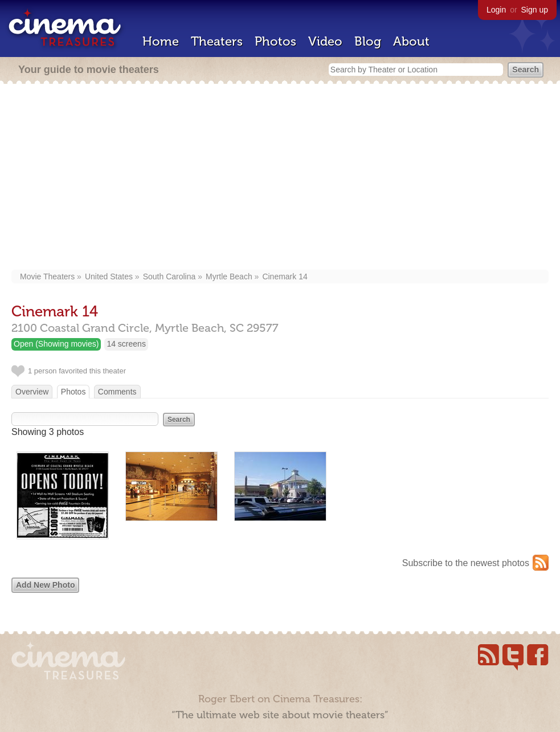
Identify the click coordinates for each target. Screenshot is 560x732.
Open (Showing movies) (56, 344)
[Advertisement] (286, 178)
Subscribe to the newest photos (466, 563)
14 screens (126, 344)
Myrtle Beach (229, 276)
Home (161, 41)
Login (496, 10)
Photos (275, 41)
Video (325, 41)
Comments (117, 392)
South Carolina (169, 276)
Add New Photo (45, 585)
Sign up (535, 10)
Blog (368, 41)
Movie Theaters (47, 276)
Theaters (217, 41)
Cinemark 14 (285, 276)
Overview (32, 392)
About (411, 41)
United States (109, 276)
